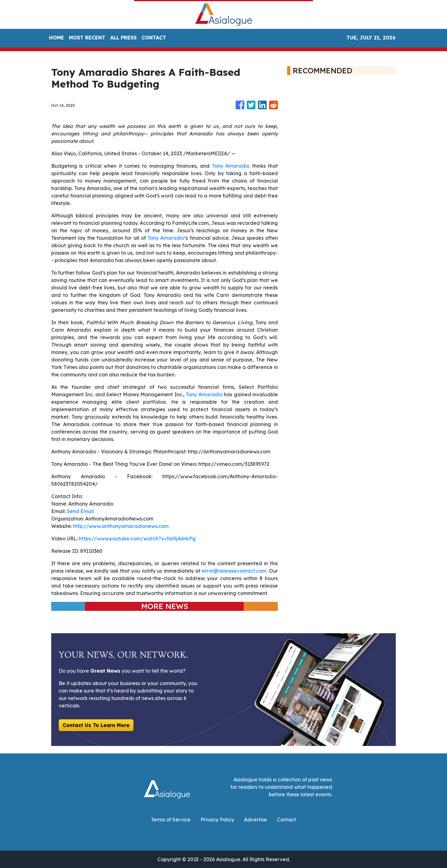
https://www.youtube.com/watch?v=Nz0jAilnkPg (137, 539)
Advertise (255, 820)
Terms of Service (171, 820)
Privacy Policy (217, 820)
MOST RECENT (87, 38)
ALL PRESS (123, 38)
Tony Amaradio (231, 166)
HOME (56, 38)
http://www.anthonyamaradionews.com (121, 526)
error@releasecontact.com (234, 571)
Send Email (80, 511)
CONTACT (154, 38)
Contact (287, 820)
